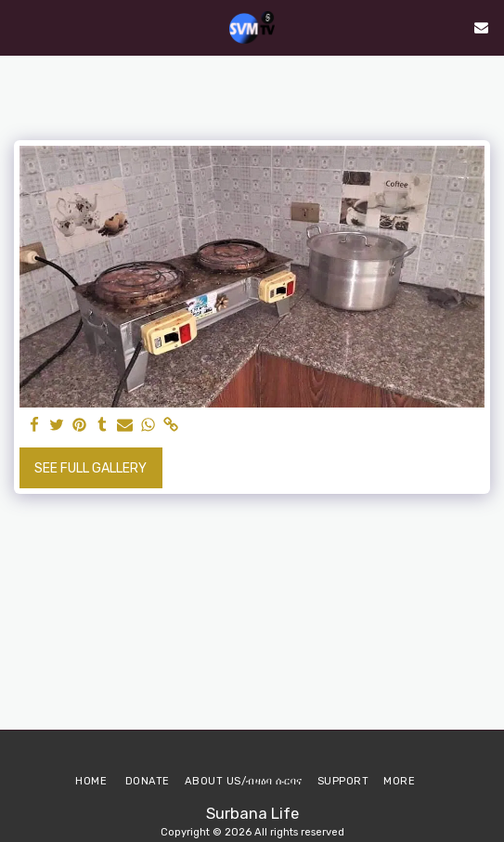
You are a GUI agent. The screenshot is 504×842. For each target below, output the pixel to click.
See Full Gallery (90, 468)
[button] (20, 27)
